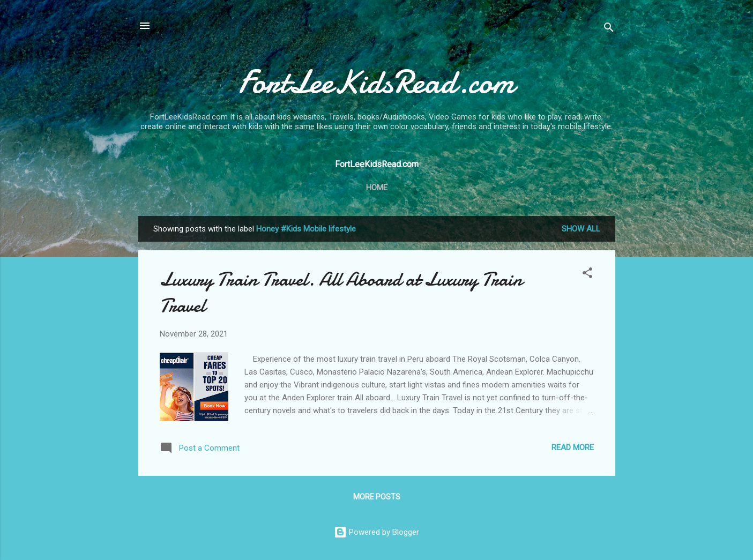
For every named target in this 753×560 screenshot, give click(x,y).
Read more (573, 447)
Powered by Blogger (376, 532)
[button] (587, 275)
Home (377, 188)
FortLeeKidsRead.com (376, 82)
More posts (377, 497)
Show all (581, 229)
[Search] (609, 29)
